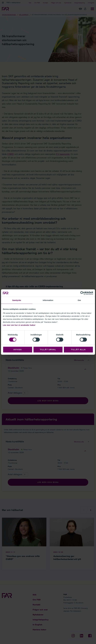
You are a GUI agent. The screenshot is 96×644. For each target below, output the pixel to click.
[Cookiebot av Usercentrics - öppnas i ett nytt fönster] (82, 293)
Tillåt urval (48, 349)
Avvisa (18, 349)
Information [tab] (48, 300)
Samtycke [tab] (17, 300)
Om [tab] (79, 300)
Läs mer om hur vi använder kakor (19, 325)
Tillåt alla (78, 349)
